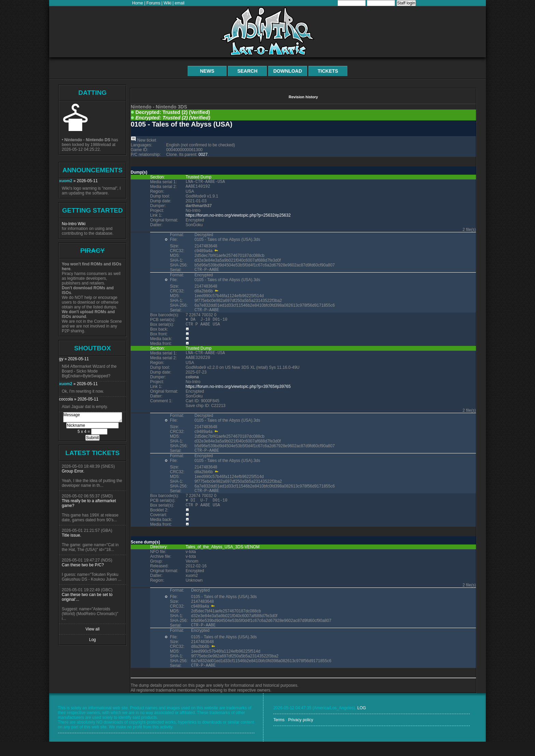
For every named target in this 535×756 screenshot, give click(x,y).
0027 (203, 155)
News (207, 71)
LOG (362, 722)
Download (288, 71)
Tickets (328, 71)
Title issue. (71, 535)
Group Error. (73, 471)
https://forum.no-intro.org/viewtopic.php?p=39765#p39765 (238, 395)
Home (138, 3)
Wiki (168, 3)
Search (247, 71)
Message (93, 417)
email (180, 3)
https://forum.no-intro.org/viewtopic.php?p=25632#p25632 (238, 217)
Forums (153, 3)
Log (92, 640)
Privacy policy (300, 734)
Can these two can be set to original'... (87, 597)
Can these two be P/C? (83, 565)
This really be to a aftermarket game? (89, 503)
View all (92, 629)
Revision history (303, 97)
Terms (279, 734)
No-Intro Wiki (74, 224)
